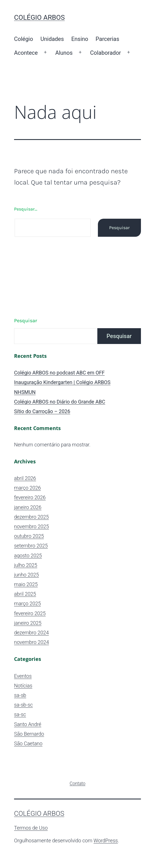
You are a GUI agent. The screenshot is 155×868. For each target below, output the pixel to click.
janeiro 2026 (28, 507)
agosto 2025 (28, 555)
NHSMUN (25, 392)
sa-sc (20, 714)
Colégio (23, 39)
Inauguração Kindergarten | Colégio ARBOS (62, 382)
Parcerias (107, 39)
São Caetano (28, 743)
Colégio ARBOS (39, 17)
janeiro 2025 (28, 623)
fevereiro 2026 (30, 497)
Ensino (80, 39)
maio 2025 (26, 584)
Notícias (23, 686)
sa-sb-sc (23, 705)
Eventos (23, 676)
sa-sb (20, 695)
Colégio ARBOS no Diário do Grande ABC (60, 402)
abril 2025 (25, 594)
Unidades (52, 39)
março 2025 (27, 603)
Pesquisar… (26, 209)
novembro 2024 (32, 642)
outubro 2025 (29, 536)
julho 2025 (26, 565)
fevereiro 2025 (30, 613)
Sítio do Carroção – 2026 (42, 411)
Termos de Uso (31, 828)
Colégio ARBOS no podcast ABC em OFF (59, 373)
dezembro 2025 (31, 517)
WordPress (106, 840)
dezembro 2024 (31, 633)
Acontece (26, 53)
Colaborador (105, 53)
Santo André (28, 724)
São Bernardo (29, 734)
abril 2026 (25, 478)
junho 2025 (26, 575)
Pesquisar (26, 321)
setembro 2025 (31, 546)
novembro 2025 (32, 526)
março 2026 (27, 488)
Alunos (64, 53)
